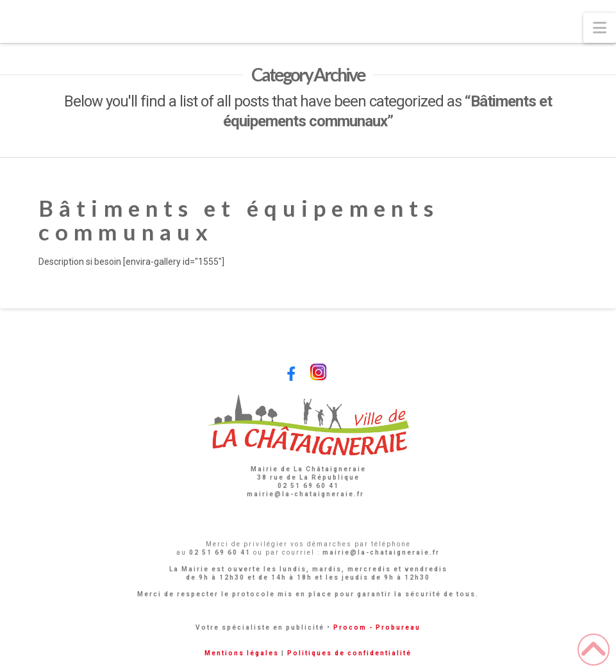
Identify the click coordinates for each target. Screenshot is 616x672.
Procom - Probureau (377, 627)
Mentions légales (242, 653)
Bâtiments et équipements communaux (239, 220)
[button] (600, 28)
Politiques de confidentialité (349, 653)
